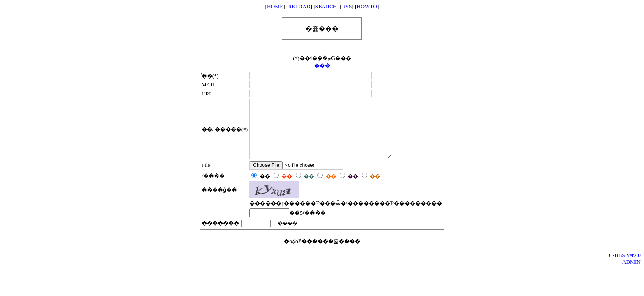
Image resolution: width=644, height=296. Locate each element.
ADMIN (631, 274)
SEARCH (326, 6)
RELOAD (299, 6)
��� (322, 66)
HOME (275, 6)
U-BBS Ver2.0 (625, 267)
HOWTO (367, 6)
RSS (347, 6)
